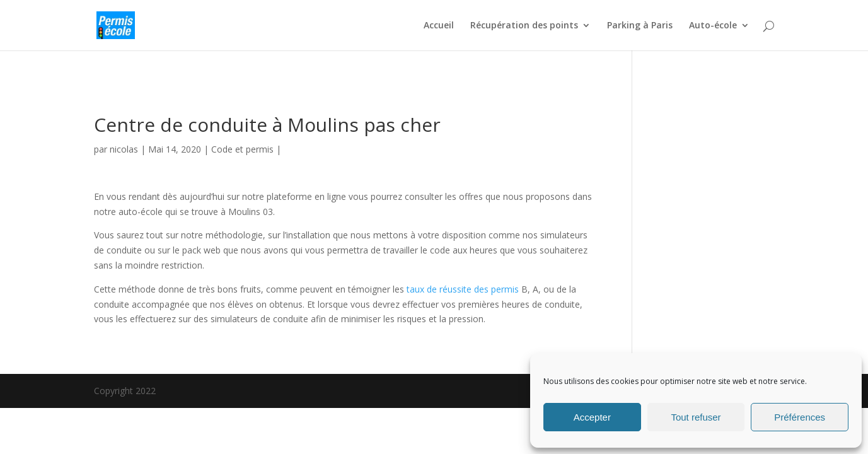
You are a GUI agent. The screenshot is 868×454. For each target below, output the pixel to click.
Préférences (800, 417)
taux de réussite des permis (463, 289)
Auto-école (713, 26)
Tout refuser (696, 417)
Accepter (592, 417)
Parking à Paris (640, 26)
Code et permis (242, 149)
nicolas (124, 149)
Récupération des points (524, 26)
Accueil (439, 26)
